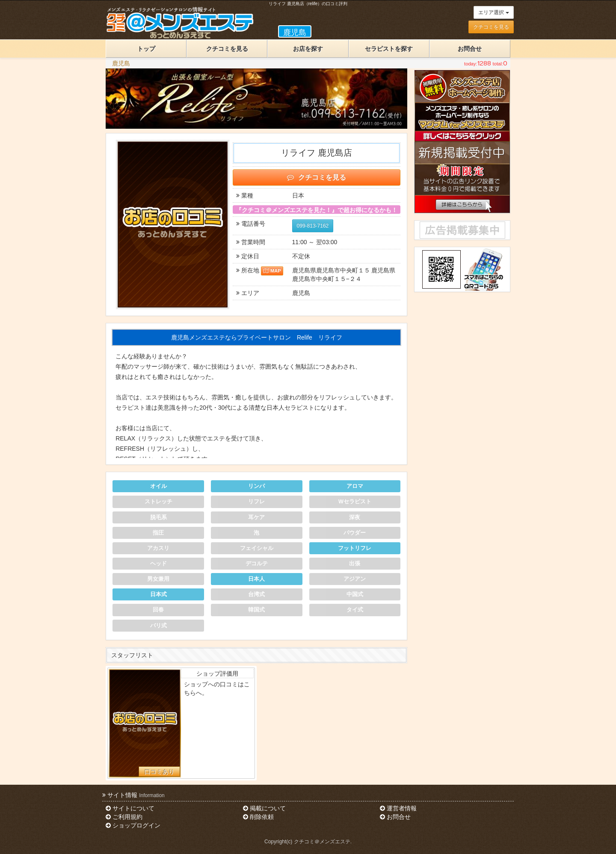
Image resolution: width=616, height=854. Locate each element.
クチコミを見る (491, 27)
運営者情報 (398, 808)
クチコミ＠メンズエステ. (323, 842)
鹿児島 (121, 63)
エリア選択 (493, 12)
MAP (272, 271)
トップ (146, 49)
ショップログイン (133, 825)
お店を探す (308, 49)
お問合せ (470, 49)
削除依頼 (258, 817)
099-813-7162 (313, 226)
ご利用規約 (124, 817)
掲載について (264, 808)
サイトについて (130, 808)
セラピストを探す (389, 49)
